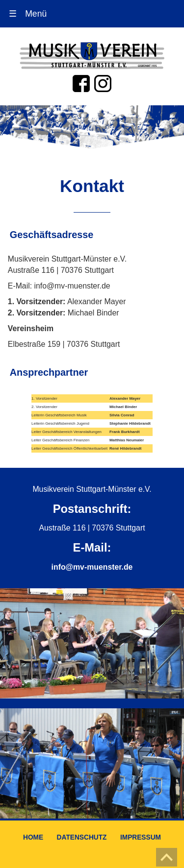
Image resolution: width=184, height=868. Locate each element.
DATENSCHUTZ (82, 837)
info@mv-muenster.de (92, 567)
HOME (33, 837)
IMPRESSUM (141, 837)
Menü (28, 14)
